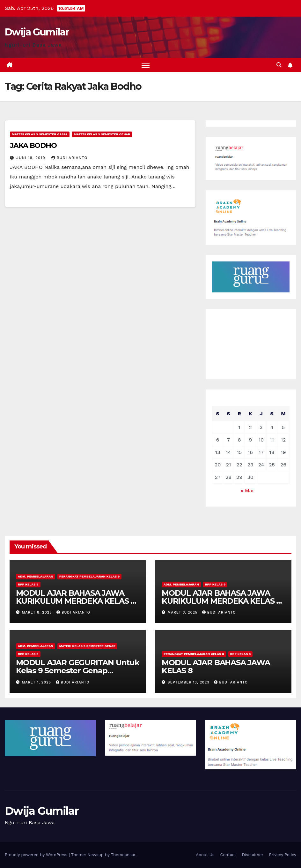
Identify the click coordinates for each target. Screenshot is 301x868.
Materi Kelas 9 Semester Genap (102, 134)
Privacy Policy (283, 855)
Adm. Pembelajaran (36, 576)
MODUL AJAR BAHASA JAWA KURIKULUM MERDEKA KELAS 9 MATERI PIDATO (76, 601)
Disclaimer (253, 855)
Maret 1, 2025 (37, 682)
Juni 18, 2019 (32, 158)
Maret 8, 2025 (38, 612)
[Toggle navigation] (146, 65)
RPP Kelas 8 (241, 654)
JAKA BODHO (33, 145)
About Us (205, 855)
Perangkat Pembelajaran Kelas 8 (194, 654)
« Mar (247, 491)
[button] (279, 65)
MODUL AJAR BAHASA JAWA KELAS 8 (216, 667)
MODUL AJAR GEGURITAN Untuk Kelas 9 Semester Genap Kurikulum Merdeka (78, 671)
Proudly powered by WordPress (37, 855)
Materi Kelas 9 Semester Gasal (40, 134)
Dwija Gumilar (37, 32)
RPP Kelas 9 (28, 584)
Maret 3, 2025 (183, 612)
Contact (228, 855)
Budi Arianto (70, 158)
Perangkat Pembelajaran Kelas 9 (90, 576)
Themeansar (123, 855)
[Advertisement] (251, 344)
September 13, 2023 (189, 682)
